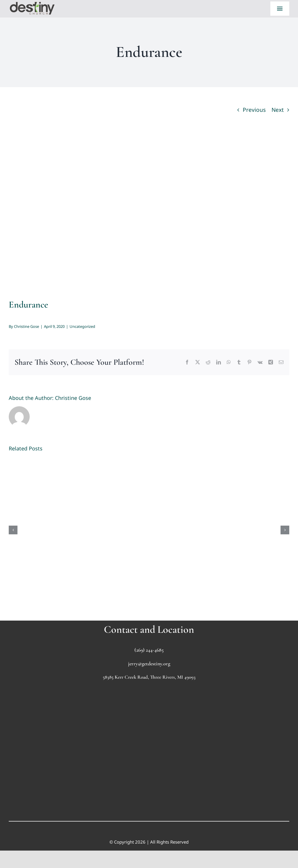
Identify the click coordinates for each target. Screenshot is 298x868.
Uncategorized (82, 326)
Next (278, 110)
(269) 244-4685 (149, 650)
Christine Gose (26, 326)
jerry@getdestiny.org (149, 664)
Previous (254, 110)
